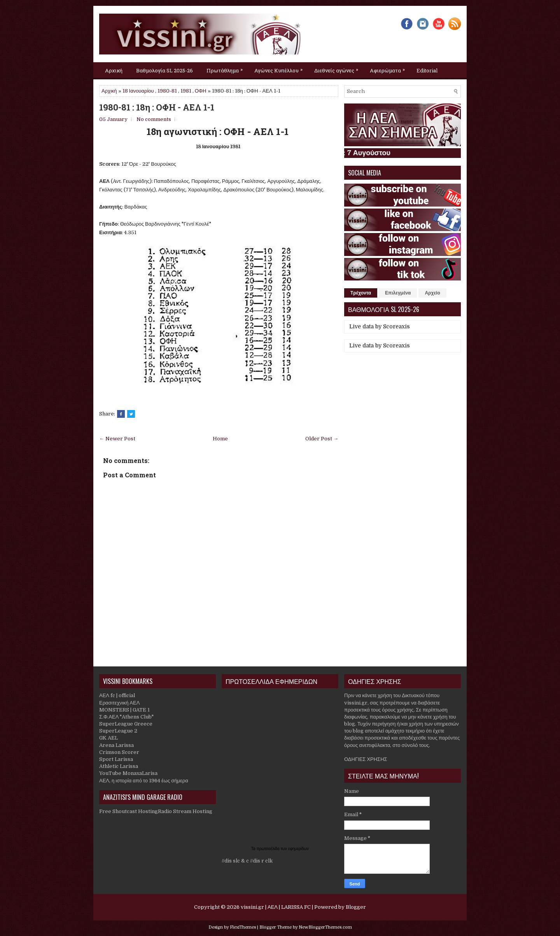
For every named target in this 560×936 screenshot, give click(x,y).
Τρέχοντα (361, 293)
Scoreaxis (396, 326)
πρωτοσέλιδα (269, 849)
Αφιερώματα (389, 68)
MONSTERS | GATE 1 (124, 710)
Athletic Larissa (119, 766)
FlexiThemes (243, 927)
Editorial (427, 70)
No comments (154, 119)
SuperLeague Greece (126, 724)
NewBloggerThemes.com (325, 927)
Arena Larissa (116, 745)
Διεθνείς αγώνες (338, 68)
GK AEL (108, 738)
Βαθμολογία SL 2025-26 (164, 70)
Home (220, 439)
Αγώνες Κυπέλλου (280, 68)
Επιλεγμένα (398, 293)
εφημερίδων (298, 849)
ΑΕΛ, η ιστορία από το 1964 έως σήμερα (144, 781)
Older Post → (322, 439)
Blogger (356, 907)
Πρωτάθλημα (227, 68)
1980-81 (167, 91)
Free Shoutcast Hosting (129, 811)
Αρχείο (432, 293)
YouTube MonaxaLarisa (128, 773)
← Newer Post (117, 439)
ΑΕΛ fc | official (117, 695)
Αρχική (114, 70)
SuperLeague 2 (118, 731)
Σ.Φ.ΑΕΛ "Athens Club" (126, 717)
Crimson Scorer (119, 752)
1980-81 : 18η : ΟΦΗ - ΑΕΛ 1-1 (157, 107)
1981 (186, 91)
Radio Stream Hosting (185, 811)
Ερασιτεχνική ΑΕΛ (119, 703)
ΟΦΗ (201, 91)
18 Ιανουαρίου (138, 91)
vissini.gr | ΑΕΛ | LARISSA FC (276, 907)
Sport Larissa (116, 759)
